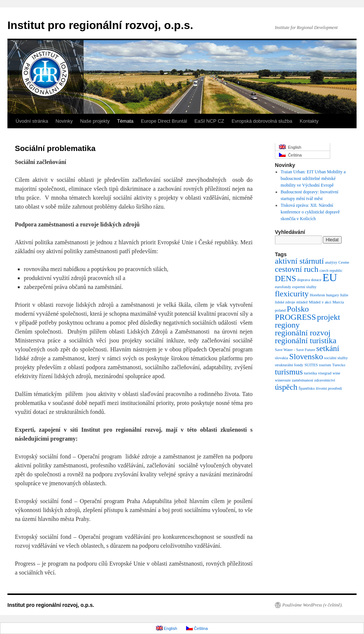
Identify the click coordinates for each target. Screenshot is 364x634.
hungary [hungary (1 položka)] (333, 295)
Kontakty (309, 121)
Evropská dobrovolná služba (262, 121)
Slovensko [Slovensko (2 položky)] (306, 357)
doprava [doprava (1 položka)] (303, 280)
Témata (125, 121)
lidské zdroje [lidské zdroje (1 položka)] (285, 302)
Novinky (64, 121)
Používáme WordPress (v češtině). (313, 605)
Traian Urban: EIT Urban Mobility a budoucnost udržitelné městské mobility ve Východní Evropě (313, 178)
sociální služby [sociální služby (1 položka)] (336, 358)
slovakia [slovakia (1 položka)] (282, 358)
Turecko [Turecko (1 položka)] (339, 365)
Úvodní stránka (32, 121)
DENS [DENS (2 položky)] (285, 279)
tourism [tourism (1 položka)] (325, 365)
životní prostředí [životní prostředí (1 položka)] (329, 388)
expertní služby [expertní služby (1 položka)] (304, 287)
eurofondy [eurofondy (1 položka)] (283, 287)
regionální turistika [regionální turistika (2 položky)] (306, 341)
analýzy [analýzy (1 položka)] (331, 262)
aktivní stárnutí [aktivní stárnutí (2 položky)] (299, 261)
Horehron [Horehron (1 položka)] (317, 295)
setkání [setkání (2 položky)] (328, 348)
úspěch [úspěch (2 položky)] (286, 387)
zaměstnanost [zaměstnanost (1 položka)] (303, 380)
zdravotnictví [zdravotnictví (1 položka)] (325, 380)
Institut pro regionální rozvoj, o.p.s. (100, 25)
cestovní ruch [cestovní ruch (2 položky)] (297, 269)
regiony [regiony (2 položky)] (287, 325)
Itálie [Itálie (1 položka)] (344, 295)
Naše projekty (95, 121)
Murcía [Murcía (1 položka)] (338, 302)
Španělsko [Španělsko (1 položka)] (307, 388)
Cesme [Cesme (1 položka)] (344, 262)
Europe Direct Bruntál (164, 121)
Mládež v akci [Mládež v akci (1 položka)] (320, 302)
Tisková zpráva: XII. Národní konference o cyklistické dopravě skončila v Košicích (310, 212)
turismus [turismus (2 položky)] (289, 372)
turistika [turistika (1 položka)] (310, 373)
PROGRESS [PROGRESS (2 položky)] (295, 317)
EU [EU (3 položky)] (330, 277)
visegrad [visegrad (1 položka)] (325, 373)
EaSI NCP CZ (209, 121)
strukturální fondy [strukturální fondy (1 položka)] (289, 365)
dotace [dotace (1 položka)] (316, 280)
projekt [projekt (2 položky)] (329, 317)
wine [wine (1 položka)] (336, 373)
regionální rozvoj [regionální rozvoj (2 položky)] (303, 333)
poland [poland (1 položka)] (280, 310)
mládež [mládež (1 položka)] (302, 302)
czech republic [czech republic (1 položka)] (331, 271)
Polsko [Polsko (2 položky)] (298, 309)
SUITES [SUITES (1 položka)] (311, 365)
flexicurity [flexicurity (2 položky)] (292, 294)
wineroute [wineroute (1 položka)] (283, 380)
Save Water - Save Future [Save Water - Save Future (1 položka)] (295, 350)
